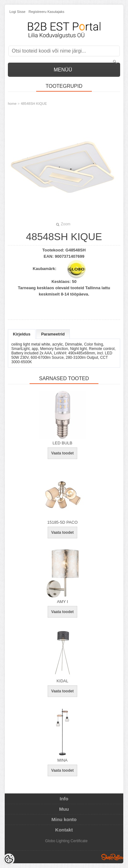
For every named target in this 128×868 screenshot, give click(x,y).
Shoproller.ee (112, 857)
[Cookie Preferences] (9, 859)
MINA (62, 760)
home (12, 104)
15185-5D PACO (62, 522)
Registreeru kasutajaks (47, 12)
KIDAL (63, 681)
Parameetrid (53, 334)
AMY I (62, 602)
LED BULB (62, 443)
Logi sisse (17, 12)
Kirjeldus (22, 334)
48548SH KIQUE (34, 104)
